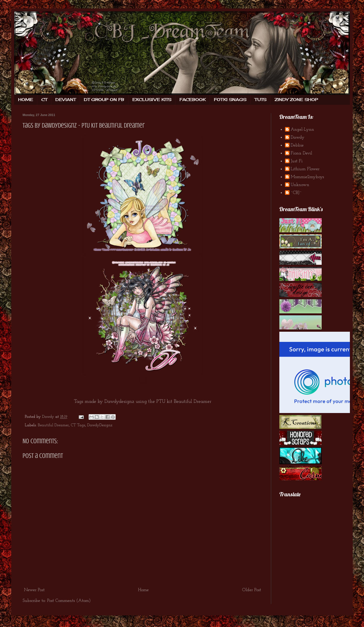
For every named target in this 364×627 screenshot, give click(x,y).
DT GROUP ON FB (104, 100)
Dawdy (298, 137)
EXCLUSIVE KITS (152, 100)
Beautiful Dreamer (53, 425)
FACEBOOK (193, 100)
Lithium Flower (305, 169)
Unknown (300, 185)
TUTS (260, 100)
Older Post (252, 590)
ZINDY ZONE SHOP (296, 100)
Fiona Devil (301, 153)
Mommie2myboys (307, 177)
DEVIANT (65, 100)
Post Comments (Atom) (69, 601)
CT (44, 100)
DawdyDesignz (100, 425)
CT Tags (78, 425)
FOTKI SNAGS (230, 100)
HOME (26, 100)
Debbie (297, 145)
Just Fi (297, 161)
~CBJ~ (296, 193)
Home (143, 590)
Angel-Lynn (302, 130)
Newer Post (34, 590)
